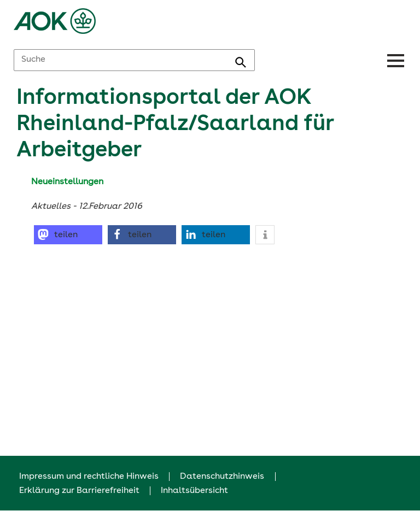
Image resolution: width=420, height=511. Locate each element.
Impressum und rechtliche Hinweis (89, 477)
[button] (68, 235)
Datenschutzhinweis (222, 477)
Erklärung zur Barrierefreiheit (79, 491)
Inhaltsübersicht (194, 491)
